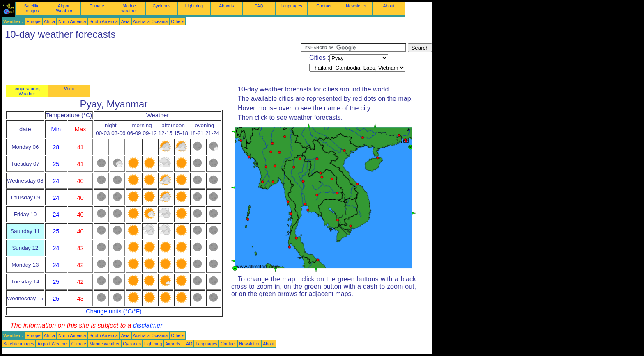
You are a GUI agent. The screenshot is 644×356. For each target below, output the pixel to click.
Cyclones (162, 6)
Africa (49, 21)
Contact (324, 6)
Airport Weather (64, 8)
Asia (125, 21)
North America (72, 21)
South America (104, 21)
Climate (97, 6)
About (389, 6)
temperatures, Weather (27, 91)
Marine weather (129, 8)
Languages (291, 6)
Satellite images (32, 8)
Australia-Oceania (151, 21)
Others (177, 21)
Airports (227, 6)
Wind (69, 89)
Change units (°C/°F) (114, 311)
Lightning (194, 6)
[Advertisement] (151, 62)
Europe (33, 21)
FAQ (259, 6)
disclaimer (148, 325)
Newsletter (356, 6)
